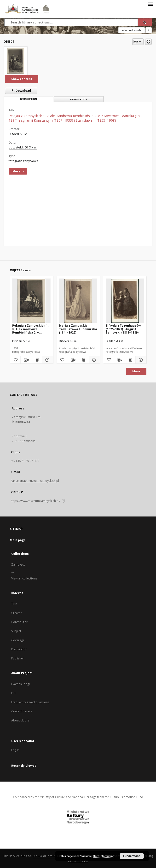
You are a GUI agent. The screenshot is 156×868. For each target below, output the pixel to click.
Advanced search (132, 30)
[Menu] (150, 4)
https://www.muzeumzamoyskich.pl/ (38, 501)
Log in (15, 750)
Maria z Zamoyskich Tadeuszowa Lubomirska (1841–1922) (78, 329)
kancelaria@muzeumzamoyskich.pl (35, 481)
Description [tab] (29, 99)
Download (20, 91)
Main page (18, 540)
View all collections (24, 578)
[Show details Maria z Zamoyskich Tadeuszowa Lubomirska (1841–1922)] (93, 360)
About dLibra (20, 720)
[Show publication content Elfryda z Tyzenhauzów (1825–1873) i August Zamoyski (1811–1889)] (130, 360)
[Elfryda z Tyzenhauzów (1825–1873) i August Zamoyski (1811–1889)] (125, 301)
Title (14, 604)
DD (13, 693)
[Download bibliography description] (26, 360)
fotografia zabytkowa (23, 161)
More (136, 371)
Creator (17, 613)
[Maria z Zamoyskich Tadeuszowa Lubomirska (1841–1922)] (78, 301)
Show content (22, 79)
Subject (16, 631)
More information (104, 856)
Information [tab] (79, 99)
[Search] (145, 22)
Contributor (19, 622)
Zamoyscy (18, 564)
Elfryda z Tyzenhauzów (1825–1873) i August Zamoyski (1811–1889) (123, 329)
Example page (21, 684)
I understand (132, 856)
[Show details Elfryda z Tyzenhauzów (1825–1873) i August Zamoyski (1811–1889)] (140, 360)
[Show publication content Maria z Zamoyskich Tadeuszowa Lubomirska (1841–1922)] (83, 360)
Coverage (18, 640)
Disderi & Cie (18, 134)
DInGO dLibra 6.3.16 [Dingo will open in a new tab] (48, 856)
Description (19, 649)
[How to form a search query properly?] (149, 30)
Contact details (22, 711)
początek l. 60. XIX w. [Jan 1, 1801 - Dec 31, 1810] (23, 147)
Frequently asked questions (30, 702)
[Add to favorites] (148, 42)
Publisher (18, 658)
